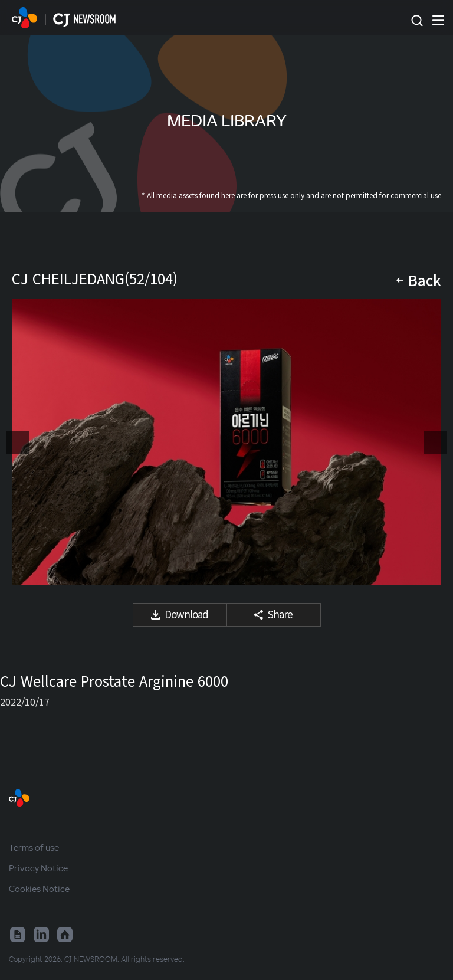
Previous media (18, 443)
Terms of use (34, 847)
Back (425, 280)
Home (65, 935)
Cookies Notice (39, 889)
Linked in (41, 935)
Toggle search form (417, 21)
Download (186, 614)
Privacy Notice (38, 868)
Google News (18, 935)
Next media (435, 443)
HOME (24, 18)
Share (280, 614)
